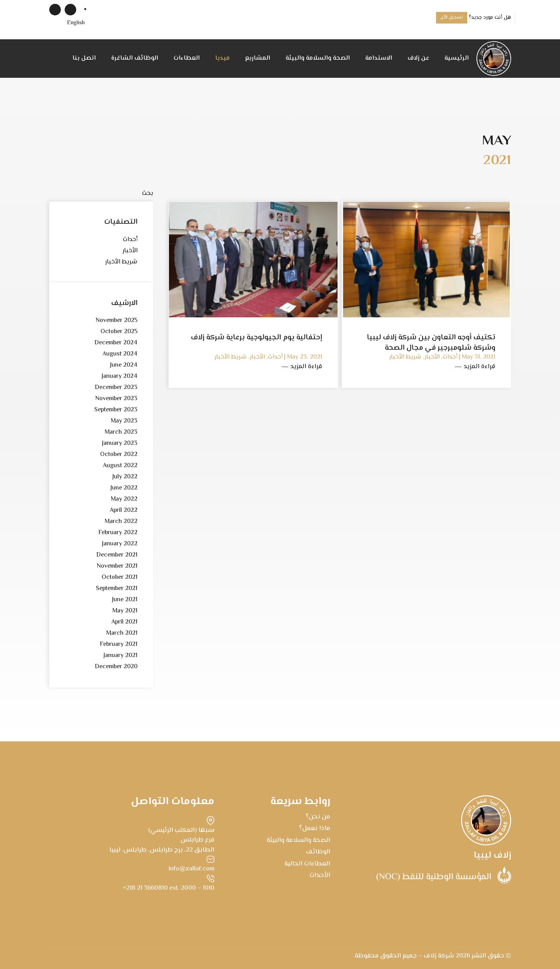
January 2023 (120, 443)
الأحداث (320, 875)
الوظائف (318, 852)
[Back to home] (494, 59)
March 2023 (121, 432)
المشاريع (258, 58)
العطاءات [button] (187, 58)
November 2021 (117, 566)
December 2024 (116, 343)
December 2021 (117, 555)
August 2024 (120, 354)
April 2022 (124, 510)
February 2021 (119, 645)
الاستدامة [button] (379, 58)
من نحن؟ (318, 817)
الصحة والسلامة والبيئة (318, 58)
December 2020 (116, 667)
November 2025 (116, 321)
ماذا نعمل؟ (315, 828)
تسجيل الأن (452, 18)
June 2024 (124, 365)
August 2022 (120, 466)
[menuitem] (76, 23)
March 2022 (121, 522)
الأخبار (130, 251)
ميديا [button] (222, 58)
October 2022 (119, 455)
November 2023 (116, 399)
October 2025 (119, 332)
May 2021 (125, 611)
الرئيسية (457, 58)
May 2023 (124, 421)
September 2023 (116, 410)
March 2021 (122, 633)
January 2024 (120, 376)
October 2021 (120, 578)
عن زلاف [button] (418, 58)
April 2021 (124, 622)
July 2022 (125, 477)
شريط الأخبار (121, 262)
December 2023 (116, 388)
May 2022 (124, 499)
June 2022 (124, 488)
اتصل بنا (84, 58)
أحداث (130, 240)
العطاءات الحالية (307, 864)
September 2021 (117, 589)
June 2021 (125, 600)
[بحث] (101, 194)
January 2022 (120, 544)
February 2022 (118, 533)
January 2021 (120, 656)
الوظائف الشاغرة (135, 58)
